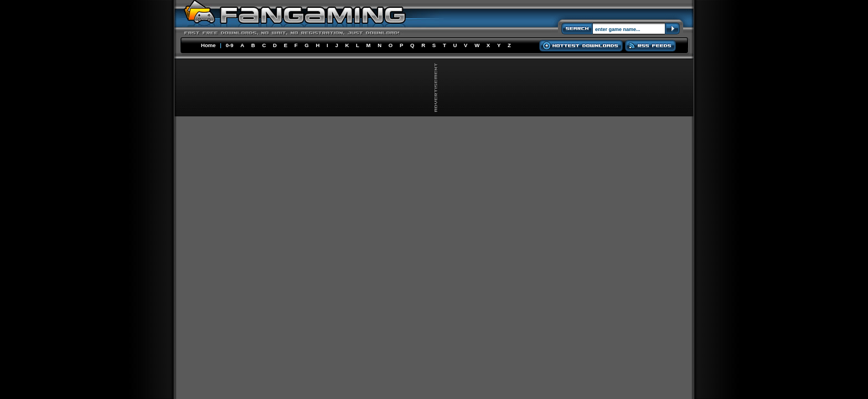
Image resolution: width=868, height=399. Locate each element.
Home (208, 45)
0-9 (230, 45)
